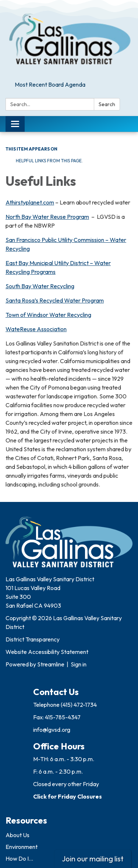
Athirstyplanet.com (30, 202)
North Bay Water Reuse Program (47, 217)
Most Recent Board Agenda (50, 84)
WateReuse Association (36, 329)
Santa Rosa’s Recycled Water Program (55, 300)
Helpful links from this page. (49, 161)
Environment (22, 847)
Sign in (79, 664)
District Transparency (33, 639)
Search (107, 104)
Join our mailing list (93, 859)
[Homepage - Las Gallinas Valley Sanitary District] (69, 39)
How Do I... (19, 858)
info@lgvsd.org (52, 730)
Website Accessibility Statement (47, 652)
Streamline (51, 664)
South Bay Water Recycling (40, 286)
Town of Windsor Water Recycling (48, 315)
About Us (17, 835)
